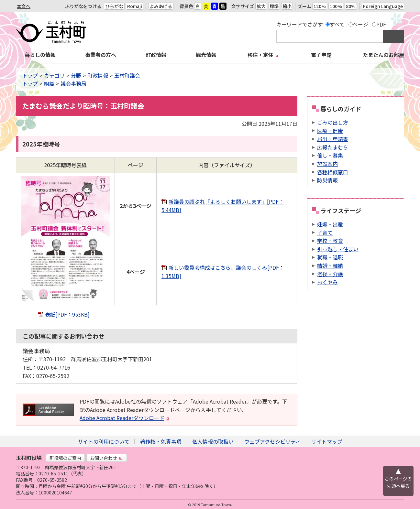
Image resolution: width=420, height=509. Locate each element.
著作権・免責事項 (161, 441)
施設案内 (327, 164)
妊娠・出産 (330, 224)
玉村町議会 (127, 75)
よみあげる (161, 6)
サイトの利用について (104, 441)
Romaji (135, 6)
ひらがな (114, 6)
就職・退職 (330, 257)
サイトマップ (327, 441)
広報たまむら (333, 147)
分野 (76, 75)
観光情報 (206, 55)
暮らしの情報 (40, 55)
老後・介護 (330, 274)
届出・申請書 (333, 139)
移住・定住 (263, 55)
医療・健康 (330, 131)
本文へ (24, 6)
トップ (30, 75)
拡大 (261, 6)
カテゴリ (54, 75)
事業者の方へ (101, 55)
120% (320, 6)
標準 (274, 6)
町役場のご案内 (65, 458)
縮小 (287, 6)
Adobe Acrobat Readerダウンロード (125, 418)
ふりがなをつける (83, 6)
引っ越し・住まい (338, 249)
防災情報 (327, 180)
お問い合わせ (106, 458)
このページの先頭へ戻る (398, 482)
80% (351, 6)
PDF (381, 24)
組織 (49, 83)
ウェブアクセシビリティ (272, 441)
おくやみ (327, 282)
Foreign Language (383, 6)
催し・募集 (330, 155)
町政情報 (156, 55)
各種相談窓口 (333, 172)
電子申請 (321, 55)
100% (336, 6)
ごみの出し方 (333, 122)
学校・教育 (330, 241)
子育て (325, 233)
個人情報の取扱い (213, 441)
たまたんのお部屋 (383, 55)
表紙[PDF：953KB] (67, 314)
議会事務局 (73, 83)
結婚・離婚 (330, 265)
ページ (360, 24)
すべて (337, 24)
